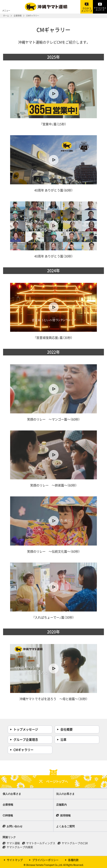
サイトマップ (15, 860)
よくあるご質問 (65, 826)
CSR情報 (8, 815)
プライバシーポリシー (45, 860)
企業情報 (18, 16)
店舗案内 (61, 804)
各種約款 (73, 860)
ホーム (6, 16)
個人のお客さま (12, 794)
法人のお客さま (65, 794)
